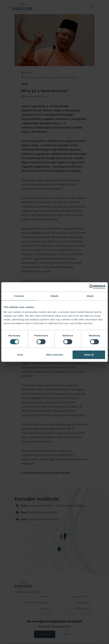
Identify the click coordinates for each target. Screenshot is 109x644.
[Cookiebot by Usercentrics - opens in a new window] (92, 287)
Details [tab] (54, 296)
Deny (20, 355)
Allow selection (54, 355)
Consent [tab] (19, 296)
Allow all (89, 355)
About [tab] (90, 296)
